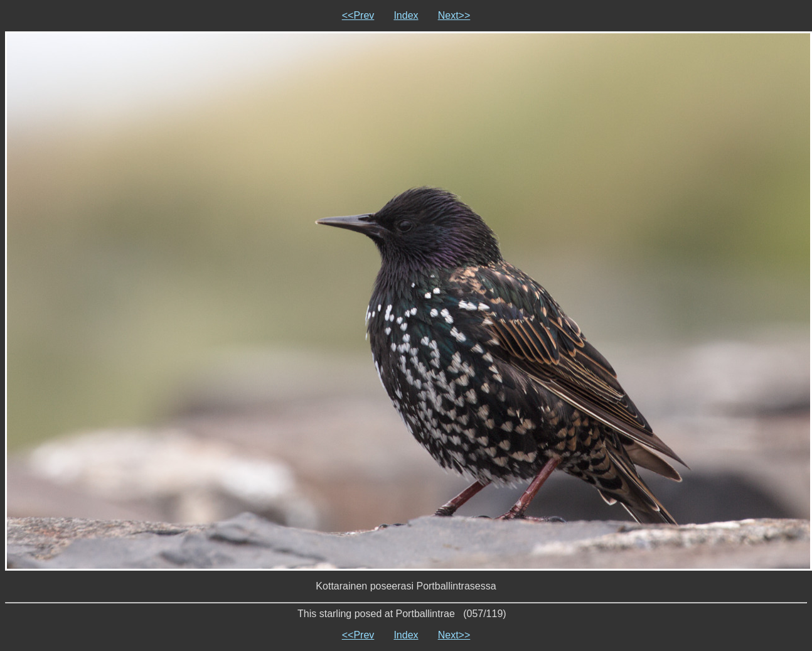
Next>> (454, 15)
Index (406, 15)
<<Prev (358, 15)
